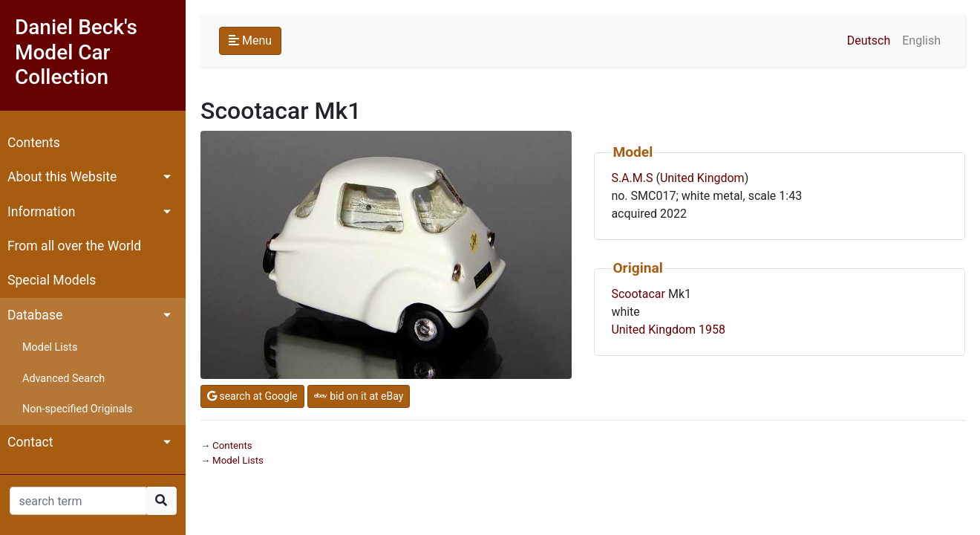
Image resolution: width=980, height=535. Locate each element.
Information (41, 212)
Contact (30, 442)
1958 (712, 330)
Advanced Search (63, 379)
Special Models (52, 280)
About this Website (62, 177)
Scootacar (638, 294)
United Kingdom (702, 178)
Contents (34, 143)
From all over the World (74, 246)
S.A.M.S (632, 178)
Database (35, 315)
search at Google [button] (252, 396)
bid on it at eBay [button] (359, 396)
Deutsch (869, 40)
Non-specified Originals (77, 409)
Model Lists (50, 347)
